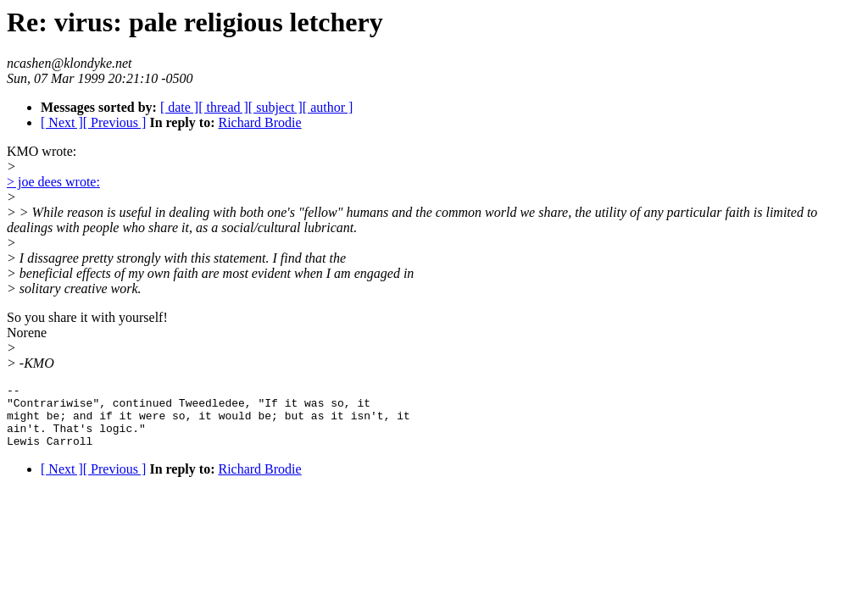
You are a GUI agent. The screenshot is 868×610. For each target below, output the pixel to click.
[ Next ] (62, 122)
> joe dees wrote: (53, 182)
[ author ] (328, 107)
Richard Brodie (259, 122)
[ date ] (179, 107)
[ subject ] (275, 107)
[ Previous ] (115, 122)
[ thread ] (223, 107)
